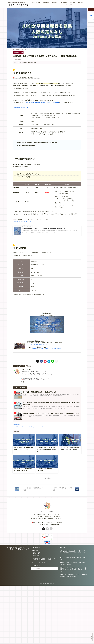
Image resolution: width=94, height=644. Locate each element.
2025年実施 (17, 427)
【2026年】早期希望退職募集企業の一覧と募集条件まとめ (73, 558)
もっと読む (48, 478)
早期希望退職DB (36, 3)
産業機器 (38, 427)
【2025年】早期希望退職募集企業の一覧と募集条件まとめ (38, 392)
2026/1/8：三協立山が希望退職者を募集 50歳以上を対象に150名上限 (73, 564)
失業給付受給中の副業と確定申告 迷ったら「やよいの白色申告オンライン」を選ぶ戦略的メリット (73, 553)
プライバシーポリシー (39, 562)
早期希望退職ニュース (19, 425)
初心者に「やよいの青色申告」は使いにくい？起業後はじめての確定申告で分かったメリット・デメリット (73, 569)
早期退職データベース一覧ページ (22, 222)
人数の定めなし (32, 427)
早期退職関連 (46, 3)
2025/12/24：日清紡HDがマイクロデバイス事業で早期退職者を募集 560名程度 (47, 449)
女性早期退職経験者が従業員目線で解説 (15, 547)
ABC (25, 427)
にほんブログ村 (47, 543)
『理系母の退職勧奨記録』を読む (39, 344)
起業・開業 (73, 3)
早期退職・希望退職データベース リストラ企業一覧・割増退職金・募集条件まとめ (45, 559)
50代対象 (22, 427)
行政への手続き (63, 3)
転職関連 (54, 3)
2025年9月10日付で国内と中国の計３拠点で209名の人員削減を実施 (42, 102)
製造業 (41, 427)
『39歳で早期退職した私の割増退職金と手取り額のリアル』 (46, 349)
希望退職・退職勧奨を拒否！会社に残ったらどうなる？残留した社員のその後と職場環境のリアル (49, 413)
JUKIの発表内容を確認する (21, 107)
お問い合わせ (81, 3)
